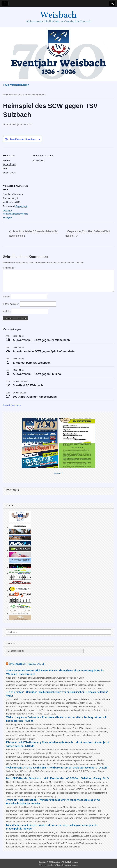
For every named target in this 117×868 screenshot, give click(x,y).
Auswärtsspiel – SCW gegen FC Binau (38, 374)
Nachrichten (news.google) (27, 664)
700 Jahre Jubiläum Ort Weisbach (35, 397)
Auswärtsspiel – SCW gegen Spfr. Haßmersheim (44, 351)
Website (7, 311)
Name (7, 297)
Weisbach (58, 15)
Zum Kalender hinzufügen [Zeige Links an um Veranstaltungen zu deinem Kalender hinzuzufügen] (23, 139)
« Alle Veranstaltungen (16, 85)
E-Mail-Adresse (11, 304)
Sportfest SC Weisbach (28, 385)
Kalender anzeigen (12, 405)
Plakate (59, 473)
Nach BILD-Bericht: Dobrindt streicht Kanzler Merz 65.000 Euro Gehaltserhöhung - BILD (58, 778)
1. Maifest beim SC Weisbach (32, 363)
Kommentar (9, 268)
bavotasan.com (71, 865)
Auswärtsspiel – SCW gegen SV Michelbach (41, 340)
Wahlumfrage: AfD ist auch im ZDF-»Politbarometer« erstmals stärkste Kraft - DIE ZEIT (58, 768)
